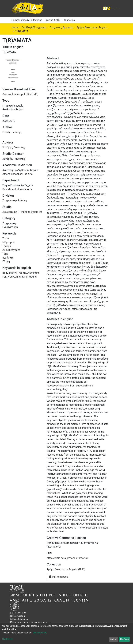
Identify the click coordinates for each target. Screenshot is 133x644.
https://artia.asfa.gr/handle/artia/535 (68, 558)
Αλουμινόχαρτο (11, 250)
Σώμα (6, 238)
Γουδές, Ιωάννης (12, 132)
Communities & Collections (27, 20)
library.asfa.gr (19, 616)
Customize (8, 639)
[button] (109, 8)
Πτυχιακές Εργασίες (61, 27)
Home (15, 27)
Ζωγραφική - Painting (15, 201)
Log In (115, 8)
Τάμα (5, 254)
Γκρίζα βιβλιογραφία (34, 27)
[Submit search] (105, 8)
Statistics (70, 20)
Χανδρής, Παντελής (14, 147)
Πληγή (6, 261)
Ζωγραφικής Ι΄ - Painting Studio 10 (22, 212)
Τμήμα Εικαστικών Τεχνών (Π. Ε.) (93, 27)
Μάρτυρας (8, 242)
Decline (113, 639)
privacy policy (39, 633)
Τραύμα (7, 246)
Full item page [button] (58, 577)
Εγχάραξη (8, 258)
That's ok (124, 639)
